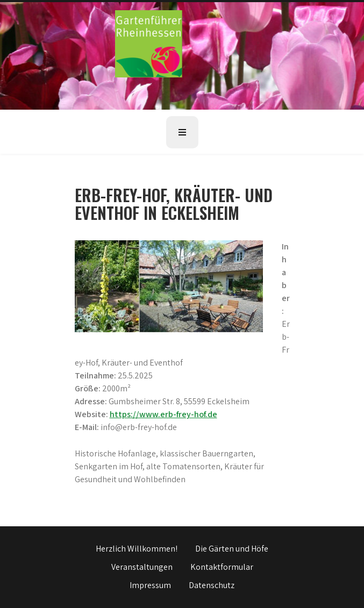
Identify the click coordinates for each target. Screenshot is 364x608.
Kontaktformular (222, 567)
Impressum (150, 585)
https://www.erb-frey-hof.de (163, 414)
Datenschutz (212, 585)
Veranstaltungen (142, 567)
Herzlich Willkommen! (137, 549)
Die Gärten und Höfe (232, 549)
